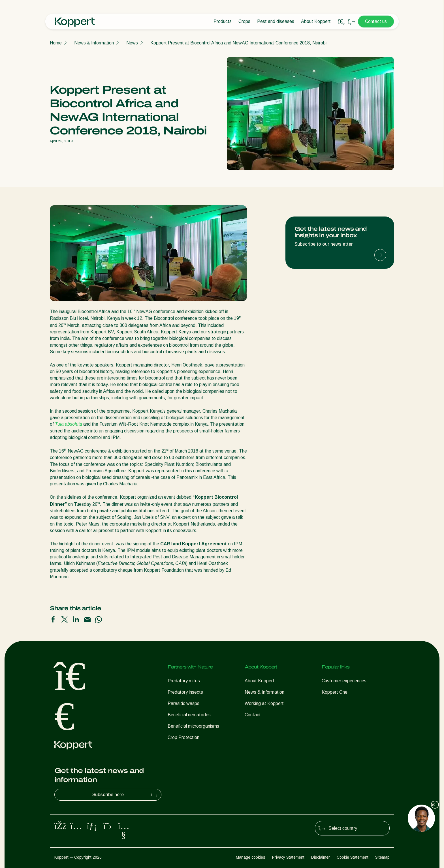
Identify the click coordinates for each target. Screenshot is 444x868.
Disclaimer (321, 857)
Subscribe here (126, 795)
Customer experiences (344, 681)
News (132, 43)
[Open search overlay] (341, 22)
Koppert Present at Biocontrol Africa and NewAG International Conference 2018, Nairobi (238, 43)
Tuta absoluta (69, 424)
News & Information (94, 43)
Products (223, 21)
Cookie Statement (353, 857)
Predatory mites (184, 681)
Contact (253, 715)
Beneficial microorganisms (193, 726)
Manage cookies (251, 857)
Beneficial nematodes (189, 715)
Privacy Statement (288, 857)
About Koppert (316, 21)
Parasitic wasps (183, 703)
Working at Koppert (264, 703)
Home (56, 43)
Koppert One (335, 692)
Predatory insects (185, 692)
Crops (244, 21)
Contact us (376, 21)
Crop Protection (183, 737)
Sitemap (382, 857)
